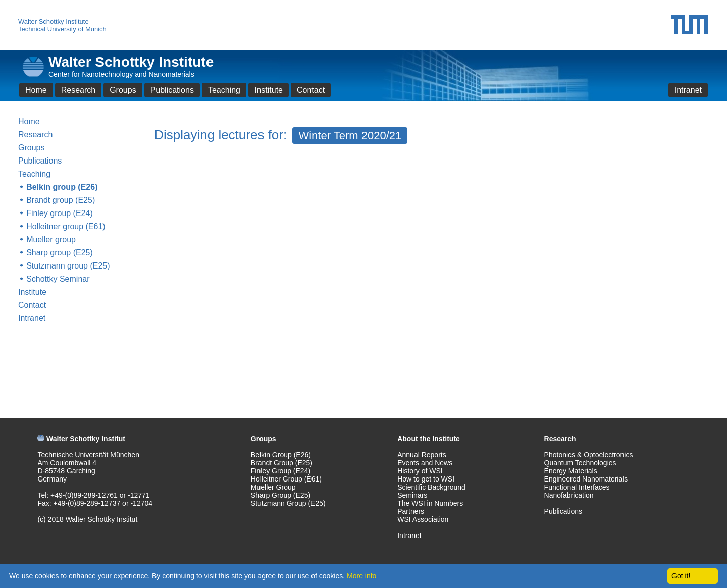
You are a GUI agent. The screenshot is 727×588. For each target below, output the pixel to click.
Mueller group (51, 239)
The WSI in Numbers (430, 503)
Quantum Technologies (580, 463)
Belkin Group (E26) (281, 455)
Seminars (412, 495)
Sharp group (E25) (60, 253)
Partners (411, 511)
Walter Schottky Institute (54, 21)
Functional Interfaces (577, 487)
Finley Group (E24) (281, 471)
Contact (311, 90)
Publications (172, 90)
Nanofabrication (569, 495)
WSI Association (423, 519)
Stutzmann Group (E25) (288, 503)
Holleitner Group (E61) (286, 479)
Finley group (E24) (60, 213)
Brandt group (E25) (61, 200)
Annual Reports (422, 455)
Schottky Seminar (58, 279)
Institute (269, 90)
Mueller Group (273, 487)
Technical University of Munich (62, 29)
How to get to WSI (426, 479)
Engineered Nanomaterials (586, 479)
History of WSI (420, 471)
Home (36, 90)
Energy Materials (571, 471)
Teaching (224, 90)
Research (78, 90)
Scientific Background (431, 487)
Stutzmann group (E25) (68, 266)
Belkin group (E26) (62, 187)
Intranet (688, 90)
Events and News (425, 463)
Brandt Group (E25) (282, 463)
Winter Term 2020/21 (350, 136)
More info (361, 576)
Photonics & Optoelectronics (589, 455)
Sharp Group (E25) (281, 495)
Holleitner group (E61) (66, 226)
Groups (123, 90)
